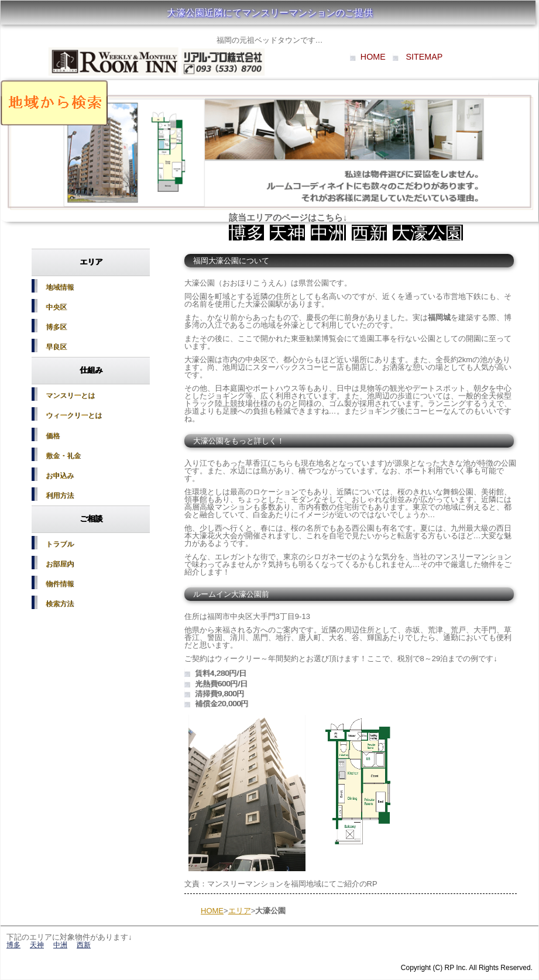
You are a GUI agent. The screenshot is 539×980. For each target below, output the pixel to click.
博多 (246, 233)
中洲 (328, 233)
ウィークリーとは (73, 415)
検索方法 (59, 603)
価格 (52, 435)
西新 (369, 233)
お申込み (59, 475)
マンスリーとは (69, 396)
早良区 (55, 347)
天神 (287, 233)
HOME (373, 57)
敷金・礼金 (62, 455)
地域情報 (59, 287)
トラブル (59, 544)
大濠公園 (428, 233)
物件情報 (59, 583)
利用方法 (59, 495)
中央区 (55, 307)
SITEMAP (425, 57)
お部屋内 (59, 563)
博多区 (55, 327)
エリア (240, 911)
